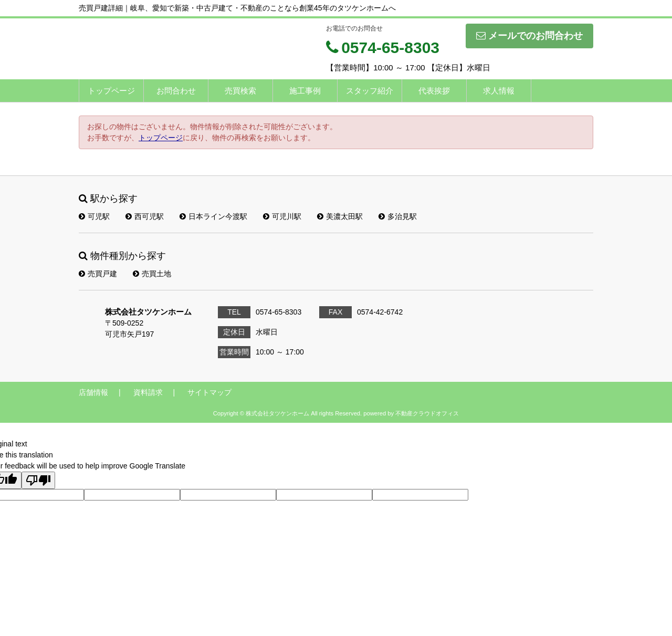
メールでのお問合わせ (529, 36)
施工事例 (305, 91)
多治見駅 (398, 216)
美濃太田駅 (340, 216)
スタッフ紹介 (370, 91)
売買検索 (240, 91)
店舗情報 (93, 392)
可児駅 (94, 216)
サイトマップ (209, 392)
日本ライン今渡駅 (213, 216)
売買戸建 (98, 274)
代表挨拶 (434, 91)
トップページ (111, 91)
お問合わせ (176, 91)
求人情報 (499, 91)
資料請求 (148, 392)
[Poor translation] (38, 480)
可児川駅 (282, 216)
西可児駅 (145, 216)
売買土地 (152, 274)
